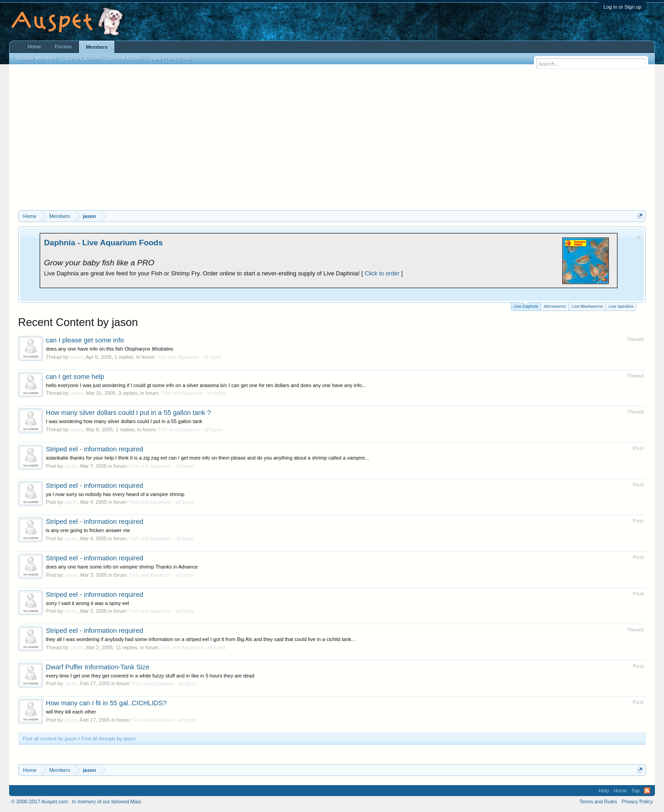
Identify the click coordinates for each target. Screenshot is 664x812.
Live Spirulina (621, 306)
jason (77, 357)
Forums (63, 47)
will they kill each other (71, 712)
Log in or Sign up (622, 7)
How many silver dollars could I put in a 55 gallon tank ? (129, 413)
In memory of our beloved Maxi (106, 802)
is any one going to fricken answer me (88, 530)
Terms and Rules (598, 802)
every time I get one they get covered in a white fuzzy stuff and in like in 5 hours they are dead (150, 676)
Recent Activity (126, 58)
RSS (647, 791)
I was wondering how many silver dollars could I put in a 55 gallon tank (124, 421)
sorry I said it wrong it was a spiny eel (88, 603)
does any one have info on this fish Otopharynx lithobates (110, 349)
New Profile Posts (171, 58)
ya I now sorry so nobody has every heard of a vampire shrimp (115, 494)
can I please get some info (85, 340)
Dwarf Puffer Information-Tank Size (98, 667)
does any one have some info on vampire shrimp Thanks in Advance (122, 567)
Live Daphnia (526, 306)
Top (636, 791)
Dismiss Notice (639, 237)
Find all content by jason (50, 739)
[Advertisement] (332, 142)
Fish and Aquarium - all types (190, 357)
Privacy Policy (637, 802)
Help (604, 791)
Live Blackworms (587, 306)
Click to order (382, 273)
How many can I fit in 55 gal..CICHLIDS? (106, 703)
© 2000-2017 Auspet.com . (41, 802)
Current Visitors (83, 58)
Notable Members (37, 58)
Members (97, 47)
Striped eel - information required (95, 449)
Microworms (555, 306)
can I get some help (75, 377)
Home (34, 47)
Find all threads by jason (108, 739)
